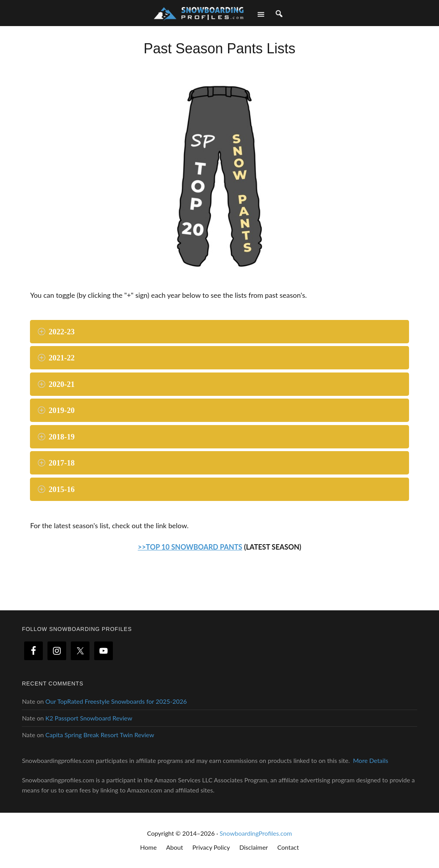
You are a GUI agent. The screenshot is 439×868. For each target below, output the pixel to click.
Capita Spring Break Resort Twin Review (100, 735)
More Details (371, 760)
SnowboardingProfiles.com (256, 833)
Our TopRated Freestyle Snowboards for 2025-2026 (116, 701)
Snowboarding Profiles (199, 13)
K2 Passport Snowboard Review (89, 718)
